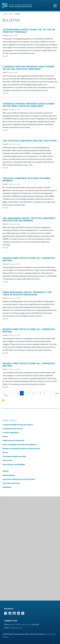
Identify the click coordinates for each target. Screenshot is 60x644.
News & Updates (9, 475)
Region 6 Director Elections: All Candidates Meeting (29, 330)
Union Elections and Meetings (14, 465)
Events (5, 437)
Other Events (7, 460)
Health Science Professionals (13, 441)
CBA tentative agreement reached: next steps (30, 141)
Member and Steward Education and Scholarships (21, 449)
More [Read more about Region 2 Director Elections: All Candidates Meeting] (4, 387)
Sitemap (6, 637)
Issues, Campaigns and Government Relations (20, 445)
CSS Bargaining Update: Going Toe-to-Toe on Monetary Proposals (29, 31)
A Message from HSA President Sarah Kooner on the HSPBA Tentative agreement (29, 105)
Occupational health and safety (14, 456)
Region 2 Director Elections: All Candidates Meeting (29, 365)
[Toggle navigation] (55, 6)
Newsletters (7, 487)
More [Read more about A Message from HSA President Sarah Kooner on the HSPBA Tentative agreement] (4, 130)
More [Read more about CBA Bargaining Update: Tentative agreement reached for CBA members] (4, 248)
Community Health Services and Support (18, 425)
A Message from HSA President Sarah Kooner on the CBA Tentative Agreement (29, 68)
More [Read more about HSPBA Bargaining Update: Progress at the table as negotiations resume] (4, 319)
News (11, 14)
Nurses (5, 453)
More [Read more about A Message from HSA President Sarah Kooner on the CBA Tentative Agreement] (4, 93)
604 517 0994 (15, 625)
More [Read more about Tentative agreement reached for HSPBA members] (4, 208)
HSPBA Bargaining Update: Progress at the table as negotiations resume (27, 293)
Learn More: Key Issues (11, 483)
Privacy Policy (50, 634)
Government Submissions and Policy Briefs (19, 479)
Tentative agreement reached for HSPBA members (26, 180)
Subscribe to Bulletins (3, 400)
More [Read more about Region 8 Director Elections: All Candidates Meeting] (4, 282)
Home (5, 14)
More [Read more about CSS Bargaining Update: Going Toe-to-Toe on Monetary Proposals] (4, 56)
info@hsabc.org (15, 628)
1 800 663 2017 (26, 625)
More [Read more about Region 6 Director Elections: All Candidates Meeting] (4, 353)
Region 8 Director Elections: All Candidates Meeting (29, 259)
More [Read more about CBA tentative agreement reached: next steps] (4, 168)
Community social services (13, 429)
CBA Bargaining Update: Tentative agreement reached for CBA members (29, 219)
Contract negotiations (11, 433)
